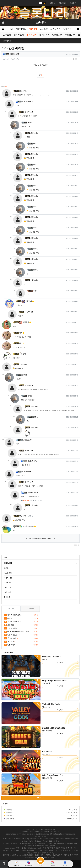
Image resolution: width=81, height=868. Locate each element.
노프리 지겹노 (10, 628)
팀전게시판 (57, 35)
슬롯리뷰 (67, 29)
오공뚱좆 (25, 322)
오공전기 (28, 301)
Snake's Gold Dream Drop (54, 728)
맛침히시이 (9, 645)
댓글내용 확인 (34, 148)
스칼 (35, 291)
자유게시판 (32, 35)
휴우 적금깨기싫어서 (13, 615)
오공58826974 (15, 54)
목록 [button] (75, 59)
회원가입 (62, 3)
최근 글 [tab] (11, 609)
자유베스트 (44, 35)
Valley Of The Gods (51, 704)
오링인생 (9, 625)
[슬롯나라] (40, 13)
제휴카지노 (21, 29)
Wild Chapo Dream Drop (53, 775)
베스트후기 (19, 35)
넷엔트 (45, 659)
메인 (11, 29)
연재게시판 (70, 35)
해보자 (8, 618)
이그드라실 (46, 707)
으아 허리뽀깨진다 (12, 622)
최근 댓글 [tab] (30, 609)
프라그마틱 (56, 29)
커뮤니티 (33, 29)
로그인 (53, 3)
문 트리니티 (10, 638)
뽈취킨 (30, 122)
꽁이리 (23, 354)
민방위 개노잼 (10, 635)
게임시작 (60, 662)
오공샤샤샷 (23, 91)
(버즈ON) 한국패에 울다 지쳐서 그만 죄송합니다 (18, 632)
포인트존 (44, 29)
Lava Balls (47, 752)
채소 (22, 333)
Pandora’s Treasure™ (51, 657)
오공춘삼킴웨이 (27, 526)
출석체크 (7, 597)
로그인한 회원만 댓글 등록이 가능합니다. (40, 538)
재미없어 (9, 642)
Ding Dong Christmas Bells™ (55, 680)
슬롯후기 (7, 35)
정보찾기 (73, 3)
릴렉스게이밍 (47, 731)
